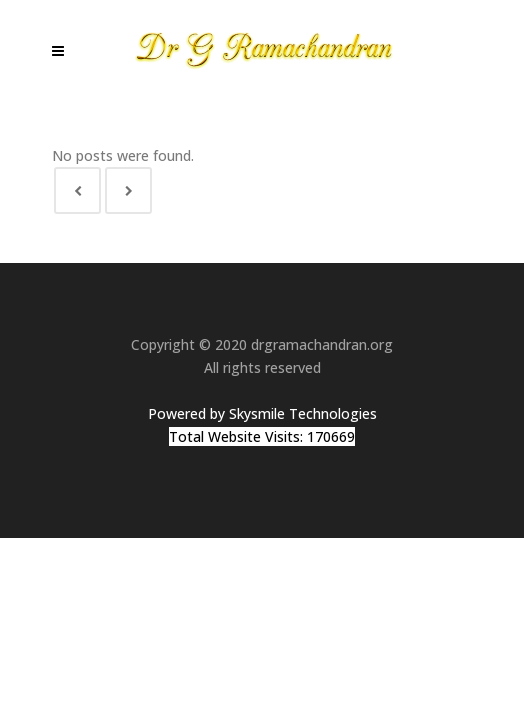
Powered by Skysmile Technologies (262, 413)
